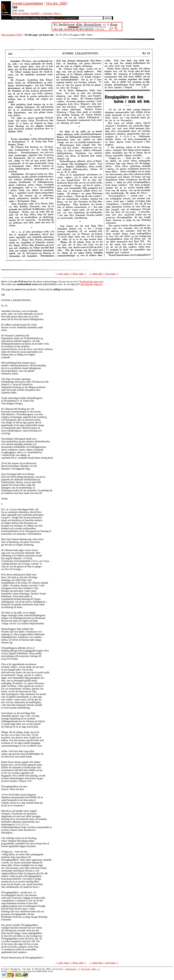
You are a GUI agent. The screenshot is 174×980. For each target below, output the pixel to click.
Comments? (71, 18)
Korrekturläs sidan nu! (92, 284)
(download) (71, 969)
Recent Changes (47, 18)
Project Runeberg (20, 18)
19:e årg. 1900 (56, 3)
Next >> (58, 13)
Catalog (34, 18)
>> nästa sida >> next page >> (104, 274)
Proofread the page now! (91, 282)
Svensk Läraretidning (27, 3)
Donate (60, 18)
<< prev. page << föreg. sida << (71, 274)
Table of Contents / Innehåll (25, 13)
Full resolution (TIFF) (12, 35)
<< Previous (46, 13)
